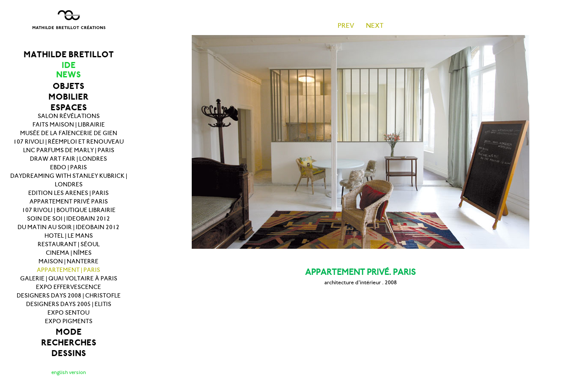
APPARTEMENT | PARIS (68, 270)
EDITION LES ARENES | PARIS (68, 193)
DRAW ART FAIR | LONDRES (68, 159)
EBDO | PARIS (68, 167)
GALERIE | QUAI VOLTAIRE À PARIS (69, 278)
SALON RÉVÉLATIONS (69, 116)
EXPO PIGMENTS (69, 321)
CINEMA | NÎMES (69, 253)
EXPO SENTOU (68, 313)
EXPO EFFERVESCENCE (68, 287)
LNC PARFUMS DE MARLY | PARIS (69, 150)
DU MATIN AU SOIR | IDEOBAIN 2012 (68, 227)
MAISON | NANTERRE (68, 261)
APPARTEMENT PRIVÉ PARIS (69, 202)
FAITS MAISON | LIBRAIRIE (69, 125)
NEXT (375, 25)
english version (69, 372)
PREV (346, 25)
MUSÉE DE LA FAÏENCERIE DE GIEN (69, 133)
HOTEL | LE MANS (69, 236)
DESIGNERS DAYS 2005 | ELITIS (69, 304)
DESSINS (69, 353)
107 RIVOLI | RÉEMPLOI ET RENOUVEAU (68, 142)
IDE (69, 65)
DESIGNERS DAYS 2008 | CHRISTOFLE (69, 296)
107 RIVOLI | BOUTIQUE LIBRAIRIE (69, 210)
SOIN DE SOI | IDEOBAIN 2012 (68, 219)
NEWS (68, 75)
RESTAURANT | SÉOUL (69, 244)
